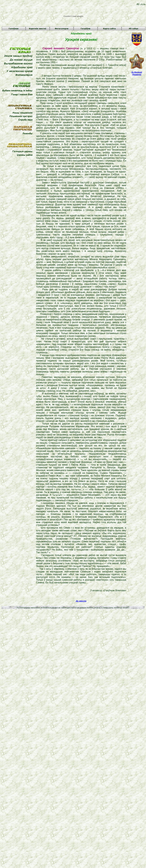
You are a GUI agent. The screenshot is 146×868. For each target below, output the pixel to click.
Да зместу (81, 601)
